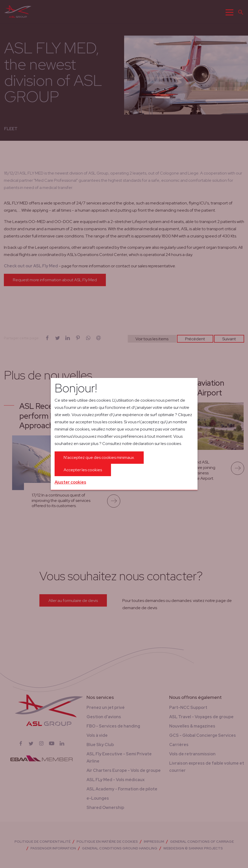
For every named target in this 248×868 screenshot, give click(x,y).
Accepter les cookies (83, 470)
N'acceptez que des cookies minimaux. (99, 457)
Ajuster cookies (70, 482)
